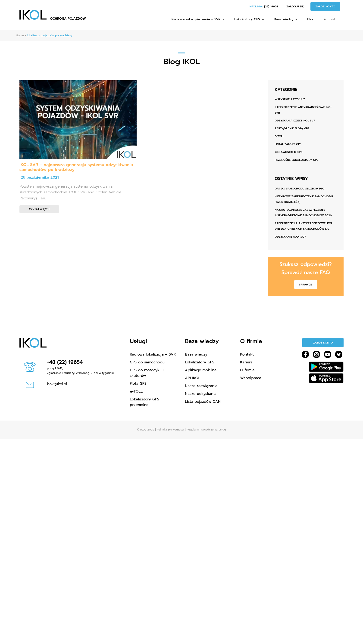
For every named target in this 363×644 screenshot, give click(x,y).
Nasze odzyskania (201, 394)
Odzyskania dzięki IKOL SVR (295, 121)
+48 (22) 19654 (65, 362)
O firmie (247, 370)
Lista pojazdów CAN (203, 402)
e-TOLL (280, 136)
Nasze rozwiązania (201, 386)
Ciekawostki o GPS (289, 152)
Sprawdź (306, 285)
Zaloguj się (295, 6)
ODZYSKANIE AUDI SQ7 (290, 237)
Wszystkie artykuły (290, 99)
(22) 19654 (271, 6)
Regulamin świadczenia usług (206, 430)
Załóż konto (325, 6)
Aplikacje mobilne (201, 370)
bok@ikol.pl (57, 384)
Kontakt (330, 19)
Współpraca (251, 378)
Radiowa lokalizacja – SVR (153, 354)
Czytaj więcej (39, 209)
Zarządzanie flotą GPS (292, 128)
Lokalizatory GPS (249, 19)
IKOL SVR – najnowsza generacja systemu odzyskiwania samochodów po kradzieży (76, 167)
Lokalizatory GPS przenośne (145, 402)
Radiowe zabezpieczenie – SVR (198, 19)
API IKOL (193, 378)
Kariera (246, 362)
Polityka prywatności (170, 430)
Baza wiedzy (286, 19)
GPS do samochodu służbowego (300, 189)
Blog (311, 19)
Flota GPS (138, 384)
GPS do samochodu (147, 362)
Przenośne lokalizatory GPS (297, 160)
